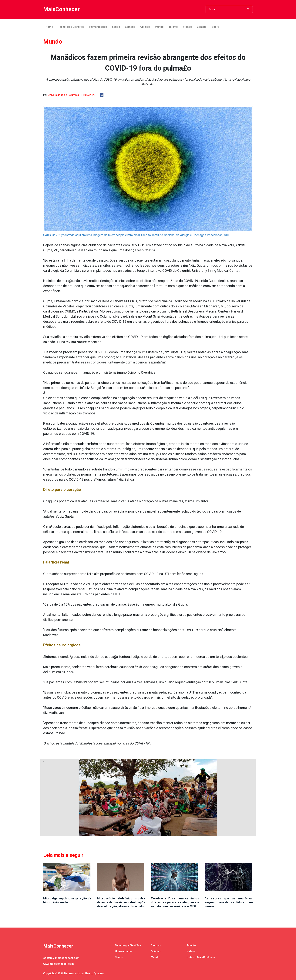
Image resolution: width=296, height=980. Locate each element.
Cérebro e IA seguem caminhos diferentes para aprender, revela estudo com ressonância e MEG (175, 902)
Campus (130, 27)
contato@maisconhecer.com (61, 958)
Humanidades (98, 27)
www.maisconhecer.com (59, 964)
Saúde (116, 27)
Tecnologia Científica (71, 27)
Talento (173, 27)
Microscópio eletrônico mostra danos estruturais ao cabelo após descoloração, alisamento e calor (121, 902)
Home (49, 27)
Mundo (159, 27)
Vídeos (187, 27)
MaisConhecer (62, 10)
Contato (202, 27)
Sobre (215, 27)
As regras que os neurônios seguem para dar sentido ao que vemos (229, 902)
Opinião (145, 27)
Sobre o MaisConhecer (201, 957)
